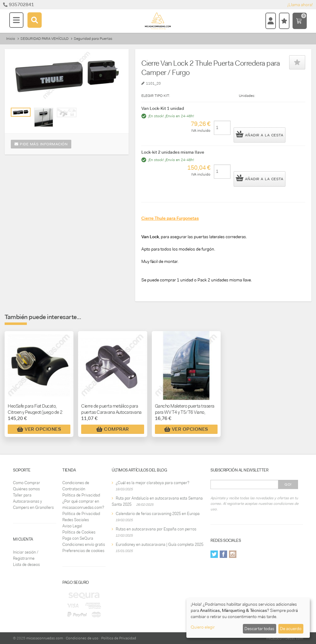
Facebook (223, 554)
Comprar (113, 429)
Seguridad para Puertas (93, 39)
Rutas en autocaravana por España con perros (156, 529)
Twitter (214, 554)
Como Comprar (27, 483)
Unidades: (247, 96)
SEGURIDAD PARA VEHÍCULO (44, 39)
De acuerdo (291, 629)
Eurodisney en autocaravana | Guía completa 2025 (160, 544)
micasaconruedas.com (45, 638)
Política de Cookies (79, 532)
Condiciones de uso (82, 638)
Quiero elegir (203, 627)
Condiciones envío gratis (84, 544)
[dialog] (248, 618)
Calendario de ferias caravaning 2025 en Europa (158, 514)
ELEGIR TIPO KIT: (156, 96)
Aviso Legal (72, 526)
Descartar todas (259, 629)
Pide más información (41, 144)
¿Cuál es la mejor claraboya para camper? (152, 483)
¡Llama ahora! (300, 5)
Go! (288, 484)
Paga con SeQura (78, 538)
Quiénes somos (26, 489)
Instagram (233, 554)
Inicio (11, 39)
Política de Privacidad (81, 495)
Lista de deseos (26, 565)
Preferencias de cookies (83, 551)
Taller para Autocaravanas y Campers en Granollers (33, 501)
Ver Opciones (39, 429)
